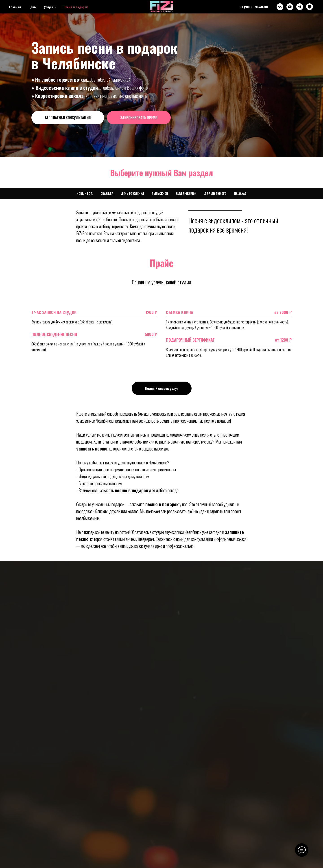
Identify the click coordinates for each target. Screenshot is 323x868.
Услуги (49, 7)
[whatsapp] (310, 7)
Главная (15, 7)
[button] (68, 118)
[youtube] (290, 7)
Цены (32, 7)
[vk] (280, 7)
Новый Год (85, 193)
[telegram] (300, 7)
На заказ (240, 193)
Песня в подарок (76, 7)
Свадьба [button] (107, 193)
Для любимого (215, 193)
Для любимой (186, 193)
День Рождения (132, 193)
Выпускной (160, 193)
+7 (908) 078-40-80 (254, 7)
